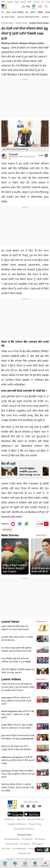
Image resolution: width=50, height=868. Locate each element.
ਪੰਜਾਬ (8, 12)
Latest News (10, 621)
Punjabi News (7, 23)
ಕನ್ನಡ (17, 2)
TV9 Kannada (12, 844)
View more (42, 621)
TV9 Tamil (6, 848)
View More (42, 535)
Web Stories (10, 535)
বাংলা (43, 2)
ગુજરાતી (36, 2)
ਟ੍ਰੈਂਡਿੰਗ (40, 12)
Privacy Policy (35, 824)
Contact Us (9, 819)
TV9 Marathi (27, 839)
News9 (10, 2)
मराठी (29, 2)
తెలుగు (23, 2)
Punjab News (21, 23)
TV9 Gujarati (38, 844)
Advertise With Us (35, 819)
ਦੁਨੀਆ (33, 12)
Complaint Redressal (17, 824)
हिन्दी (3, 2)
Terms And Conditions (24, 829)
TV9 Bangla (25, 844)
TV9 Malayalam (19, 848)
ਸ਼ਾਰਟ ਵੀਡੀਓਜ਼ (18, 12)
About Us (21, 819)
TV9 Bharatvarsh (12, 839)
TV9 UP (31, 848)
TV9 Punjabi (13, 154)
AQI (28, 6)
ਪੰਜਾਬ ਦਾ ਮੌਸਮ (9, 17)
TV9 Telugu (40, 839)
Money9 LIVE (24, 853)
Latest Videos (11, 679)
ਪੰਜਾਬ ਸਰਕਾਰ (7, 530)
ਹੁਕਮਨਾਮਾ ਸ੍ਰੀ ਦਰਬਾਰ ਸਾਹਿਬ (28, 17)
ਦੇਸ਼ (27, 12)
